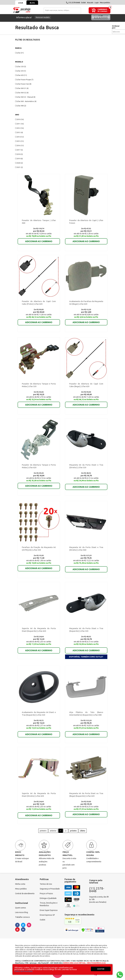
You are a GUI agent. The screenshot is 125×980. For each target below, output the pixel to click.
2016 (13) (19, 146)
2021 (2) (19, 167)
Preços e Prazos (46, 892)
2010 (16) (19, 119)
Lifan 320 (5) (21, 67)
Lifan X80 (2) (21, 106)
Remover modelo (43, 17)
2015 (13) (19, 141)
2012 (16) (19, 128)
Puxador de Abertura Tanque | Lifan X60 (38, 220)
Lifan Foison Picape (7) (24, 80)
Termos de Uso (46, 883)
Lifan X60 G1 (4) (22, 88)
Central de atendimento (25, 892)
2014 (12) (19, 137)
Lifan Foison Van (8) (23, 84)
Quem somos (21, 907)
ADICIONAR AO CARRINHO (39, 241)
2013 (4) (19, 132)
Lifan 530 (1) (21, 71)
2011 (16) (19, 124)
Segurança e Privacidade (50, 888)
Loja (21, 3)
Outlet (83, 3)
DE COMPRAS (102, 11)
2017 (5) (19, 150)
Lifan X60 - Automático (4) (26, 101)
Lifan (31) (19, 53)
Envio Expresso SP (47, 914)
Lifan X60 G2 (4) (22, 93)
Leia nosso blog (22, 911)
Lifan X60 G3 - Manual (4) (25, 97)
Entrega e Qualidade (48, 897)
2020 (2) (19, 163)
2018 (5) (19, 154)
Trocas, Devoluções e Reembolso (49, 903)
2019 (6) (19, 159)
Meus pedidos (105, 3)
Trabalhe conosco (22, 916)
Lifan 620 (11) (21, 75)
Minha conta (20, 883)
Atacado (90, 3)
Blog (32, 3)
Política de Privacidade (23, 971)
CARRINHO (102, 9)
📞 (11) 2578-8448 (73, 3)
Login (97, 3)
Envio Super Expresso (49, 909)
